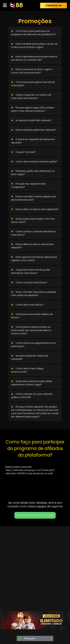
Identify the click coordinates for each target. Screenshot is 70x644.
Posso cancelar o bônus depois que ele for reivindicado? (34, 198)
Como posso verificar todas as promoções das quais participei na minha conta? (31, 330)
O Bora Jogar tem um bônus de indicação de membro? (31, 96)
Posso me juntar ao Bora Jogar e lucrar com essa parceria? (32, 71)
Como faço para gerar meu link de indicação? (33, 84)
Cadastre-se (54, 5)
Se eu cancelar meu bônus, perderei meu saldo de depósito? (33, 294)
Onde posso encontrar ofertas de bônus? (32, 316)
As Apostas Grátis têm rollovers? (31, 120)
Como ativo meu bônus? (27, 305)
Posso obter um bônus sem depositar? (35, 209)
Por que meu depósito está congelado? (28, 185)
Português (27, 638)
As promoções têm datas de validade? (30, 357)
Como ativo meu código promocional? (27, 370)
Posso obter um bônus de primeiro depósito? (32, 246)
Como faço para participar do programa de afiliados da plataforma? (33, 33)
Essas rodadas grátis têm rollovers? (34, 130)
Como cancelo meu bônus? (29, 282)
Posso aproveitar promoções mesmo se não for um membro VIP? (34, 58)
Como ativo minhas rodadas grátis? (34, 162)
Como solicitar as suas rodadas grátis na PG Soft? (32, 396)
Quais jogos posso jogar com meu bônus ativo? (33, 220)
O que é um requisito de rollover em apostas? (33, 141)
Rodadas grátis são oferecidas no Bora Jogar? (33, 173)
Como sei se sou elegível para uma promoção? (33, 345)
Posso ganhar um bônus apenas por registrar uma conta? (34, 259)
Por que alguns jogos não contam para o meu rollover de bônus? (33, 109)
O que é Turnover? (23, 152)
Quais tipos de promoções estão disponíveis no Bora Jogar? (32, 383)
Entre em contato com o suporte (35, 515)
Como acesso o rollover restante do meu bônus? (33, 233)
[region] (35, 620)
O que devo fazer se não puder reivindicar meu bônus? (31, 271)
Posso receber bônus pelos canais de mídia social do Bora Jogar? (34, 45)
